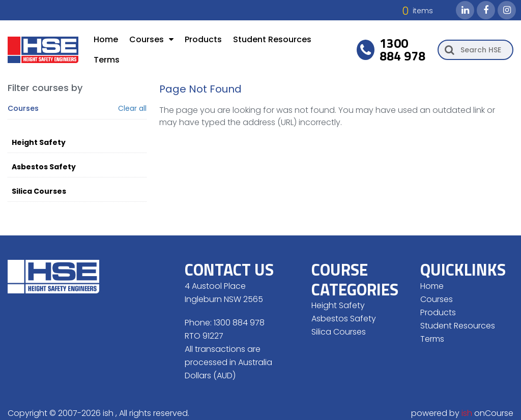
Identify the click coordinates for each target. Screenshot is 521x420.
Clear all (132, 109)
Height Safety (39, 142)
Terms (107, 60)
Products (203, 39)
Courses (151, 40)
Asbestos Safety (44, 167)
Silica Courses (39, 191)
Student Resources (272, 39)
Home (106, 39)
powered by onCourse (462, 413)
